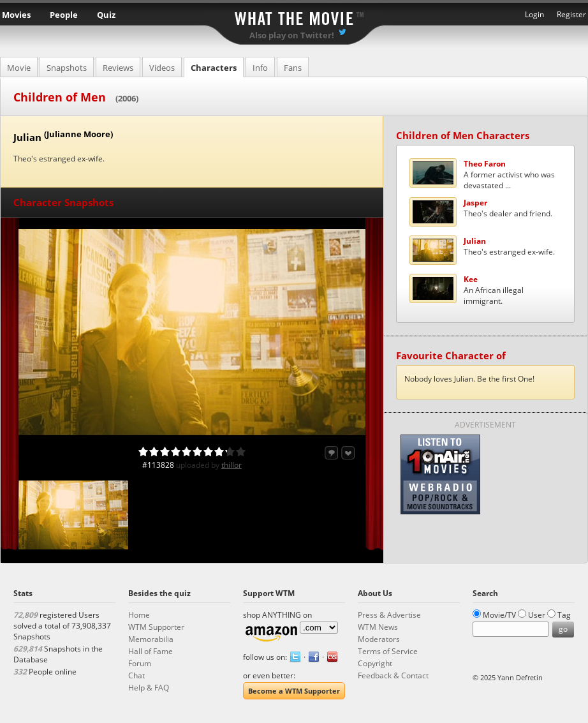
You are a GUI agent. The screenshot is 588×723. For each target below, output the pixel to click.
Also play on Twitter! (292, 35)
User (537, 615)
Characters (214, 68)
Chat (136, 675)
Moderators (379, 639)
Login (534, 14)
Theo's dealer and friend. (508, 208)
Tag (564, 615)
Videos (162, 68)
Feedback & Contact (393, 675)
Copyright (375, 663)
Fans (293, 68)
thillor (232, 465)
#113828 (158, 465)
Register (571, 14)
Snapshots (67, 68)
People (64, 15)
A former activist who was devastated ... (509, 175)
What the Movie (294, 16)
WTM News (378, 627)
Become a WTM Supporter (294, 691)
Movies (16, 15)
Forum (140, 663)
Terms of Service (388, 651)
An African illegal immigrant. (494, 290)
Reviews (118, 68)
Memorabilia (151, 639)
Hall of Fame (151, 651)
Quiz (106, 15)
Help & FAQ (149, 688)
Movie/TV (499, 615)
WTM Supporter (156, 627)
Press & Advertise (389, 615)
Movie (19, 68)
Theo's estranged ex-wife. (509, 246)
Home (139, 615)
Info (260, 68)
